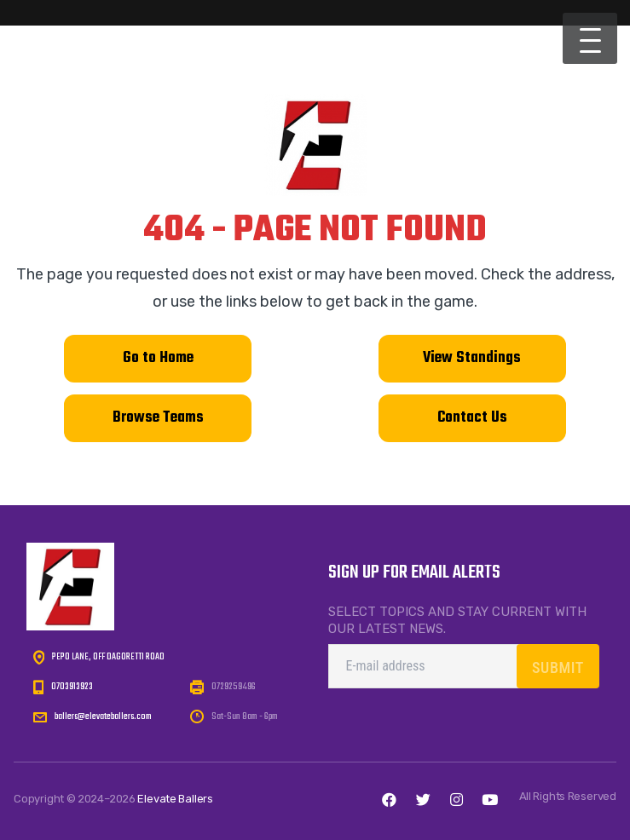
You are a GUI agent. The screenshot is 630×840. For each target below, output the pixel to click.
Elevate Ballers (175, 799)
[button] (590, 38)
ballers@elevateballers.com (103, 716)
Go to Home (158, 358)
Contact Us (472, 418)
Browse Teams (158, 418)
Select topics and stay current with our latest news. (457, 620)
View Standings (472, 358)
